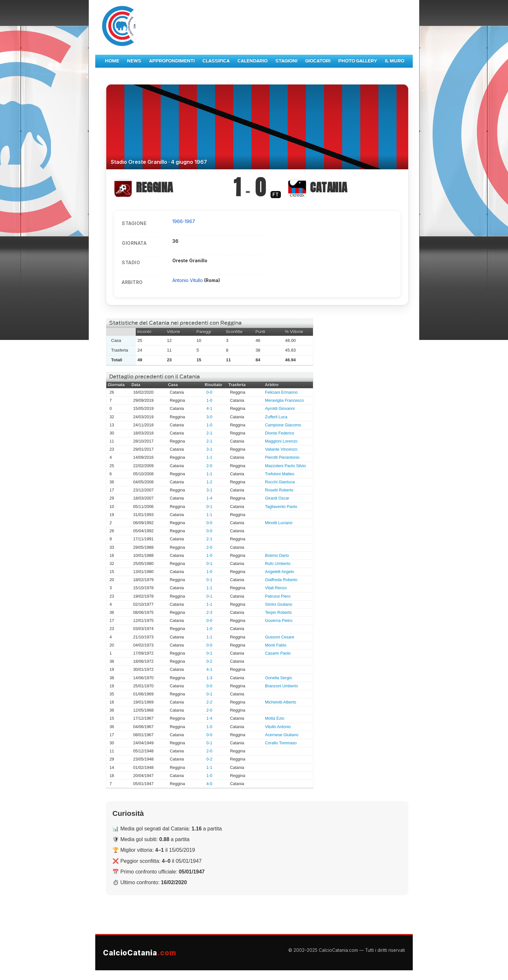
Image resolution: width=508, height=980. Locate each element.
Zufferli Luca (276, 417)
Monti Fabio (276, 645)
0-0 (209, 392)
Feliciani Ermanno (281, 392)
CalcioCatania (140, 953)
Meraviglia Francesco (284, 400)
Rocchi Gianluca (280, 482)
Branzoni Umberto (282, 686)
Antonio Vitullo (188, 280)
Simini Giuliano (279, 604)
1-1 (209, 457)
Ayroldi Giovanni (280, 409)
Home (112, 61)
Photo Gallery (358, 61)
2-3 (209, 613)
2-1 (209, 433)
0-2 (209, 661)
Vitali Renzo (276, 588)
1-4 (209, 498)
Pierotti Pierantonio (282, 457)
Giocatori (318, 61)
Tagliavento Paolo (281, 507)
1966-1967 (184, 221)
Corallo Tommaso (281, 743)
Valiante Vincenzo (281, 449)
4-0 (209, 784)
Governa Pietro (279, 621)
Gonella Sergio (278, 678)
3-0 (209, 417)
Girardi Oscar (277, 498)
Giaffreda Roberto (281, 580)
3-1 (209, 449)
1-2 (209, 482)
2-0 (209, 466)
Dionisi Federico (280, 433)
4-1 (209, 409)
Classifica (216, 61)
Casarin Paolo (278, 653)
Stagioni (286, 61)
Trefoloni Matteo (280, 474)
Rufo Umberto (278, 564)
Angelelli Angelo (280, 572)
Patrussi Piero (278, 596)
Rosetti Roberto (279, 490)
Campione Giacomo (283, 425)
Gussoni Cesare (280, 637)
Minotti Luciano (279, 523)
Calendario (253, 61)
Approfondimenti (172, 61)
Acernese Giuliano (282, 735)
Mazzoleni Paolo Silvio (285, 466)
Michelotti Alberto (281, 702)
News (134, 61)
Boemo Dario (277, 556)
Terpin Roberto (278, 613)
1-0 (209, 400)
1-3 (209, 678)
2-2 (209, 702)
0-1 (209, 507)
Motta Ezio (275, 718)
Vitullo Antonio (278, 727)
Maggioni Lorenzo (281, 441)
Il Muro (395, 61)
